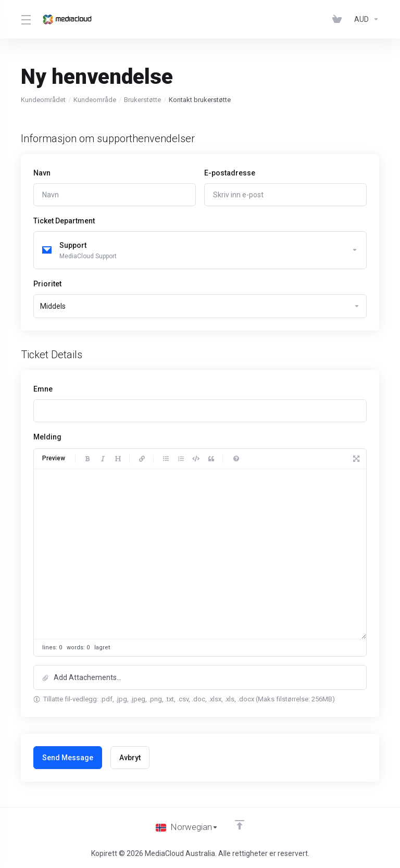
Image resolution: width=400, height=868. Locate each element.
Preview (54, 459)
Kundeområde (95, 100)
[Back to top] (240, 825)
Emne (43, 389)
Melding (47, 437)
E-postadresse (230, 173)
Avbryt (130, 758)
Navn (42, 173)
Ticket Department (64, 221)
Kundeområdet (43, 100)
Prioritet (47, 284)
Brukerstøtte (142, 100)
